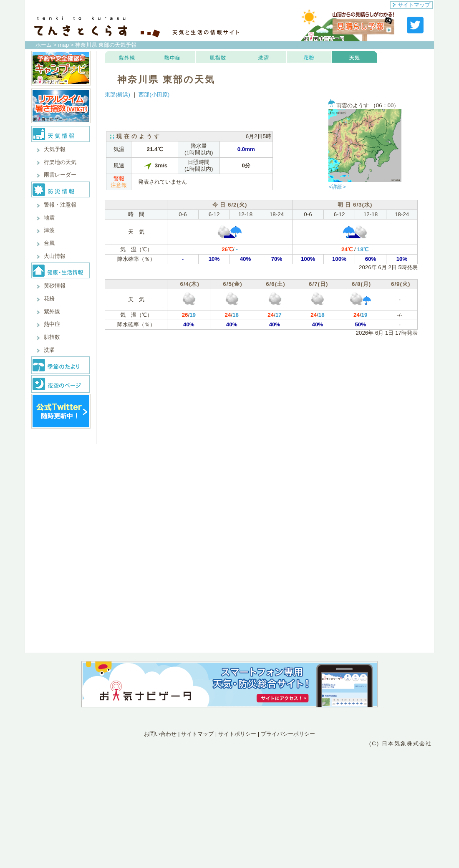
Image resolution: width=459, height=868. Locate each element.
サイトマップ (411, 5)
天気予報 (55, 149)
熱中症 (52, 324)
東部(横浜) (117, 95)
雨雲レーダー (60, 175)
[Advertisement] (229, 785)
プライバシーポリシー (288, 734)
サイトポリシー (237, 734)
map (63, 45)
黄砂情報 (55, 286)
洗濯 (49, 350)
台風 (49, 243)
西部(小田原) (154, 95)
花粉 (49, 299)
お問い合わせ (160, 734)
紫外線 (52, 312)
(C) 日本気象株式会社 (401, 743)
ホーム (44, 45)
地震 (49, 218)
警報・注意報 (60, 205)
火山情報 (55, 256)
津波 (49, 230)
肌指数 (52, 337)
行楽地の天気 (60, 162)
